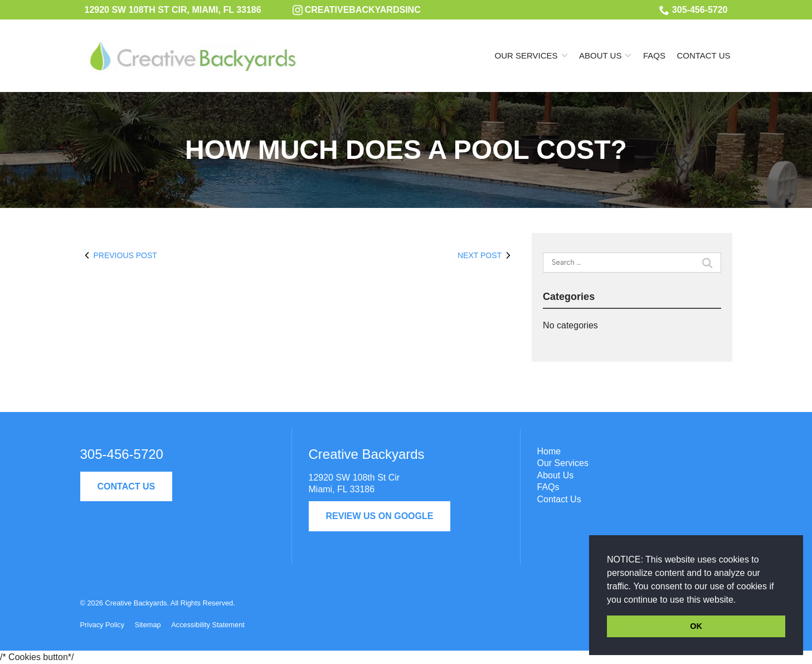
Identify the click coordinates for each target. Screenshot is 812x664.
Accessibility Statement (208, 625)
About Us (600, 55)
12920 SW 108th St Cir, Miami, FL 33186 (173, 10)
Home (549, 451)
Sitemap (148, 625)
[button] (740, 600)
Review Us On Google (380, 516)
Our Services (526, 55)
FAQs (654, 55)
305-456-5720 (694, 10)
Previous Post (119, 255)
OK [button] (696, 626)
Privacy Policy (103, 625)
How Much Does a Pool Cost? (406, 150)
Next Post (486, 255)
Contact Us (703, 55)
